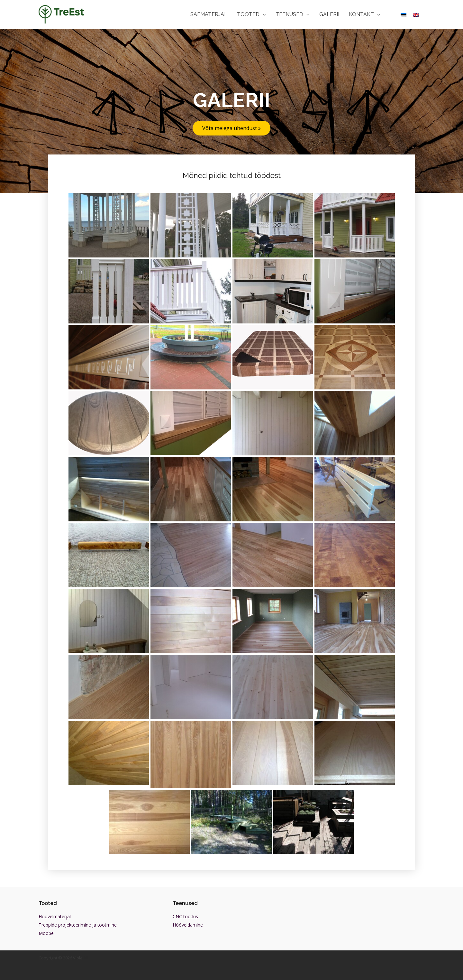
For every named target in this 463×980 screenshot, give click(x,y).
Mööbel (47, 933)
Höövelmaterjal (55, 916)
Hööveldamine (188, 925)
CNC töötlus (185, 916)
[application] (263, 14)
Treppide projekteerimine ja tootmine (78, 925)
